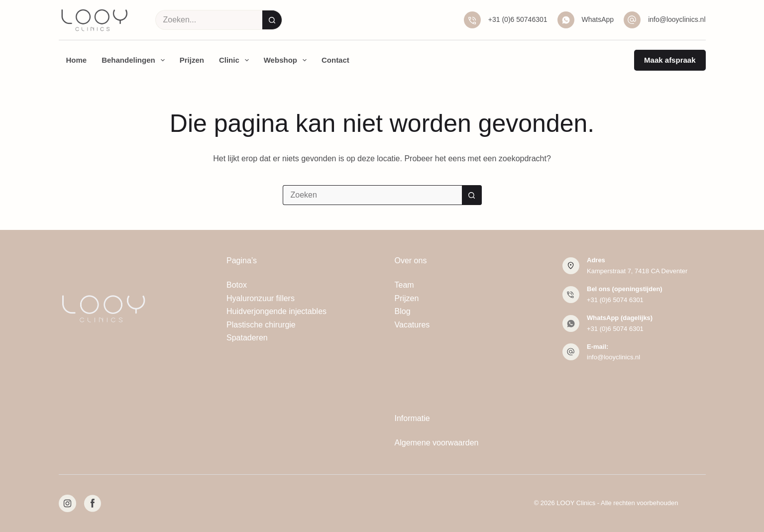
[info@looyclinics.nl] (632, 20)
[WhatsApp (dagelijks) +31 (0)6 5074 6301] (571, 323)
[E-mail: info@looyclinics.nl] (571, 352)
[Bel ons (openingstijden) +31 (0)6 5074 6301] (571, 295)
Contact (335, 60)
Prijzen (192, 60)
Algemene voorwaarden (437, 443)
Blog (403, 311)
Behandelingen (135, 60)
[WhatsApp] (566, 20)
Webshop (287, 60)
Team (404, 285)
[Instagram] (67, 503)
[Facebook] (92, 503)
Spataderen (247, 338)
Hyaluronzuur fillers (261, 298)
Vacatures (412, 325)
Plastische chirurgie (261, 325)
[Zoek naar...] (209, 20)
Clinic (236, 60)
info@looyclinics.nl (677, 19)
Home (77, 60)
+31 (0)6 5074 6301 (615, 300)
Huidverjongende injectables (276, 311)
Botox (237, 285)
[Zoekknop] (272, 20)
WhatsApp (598, 19)
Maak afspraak (670, 60)
